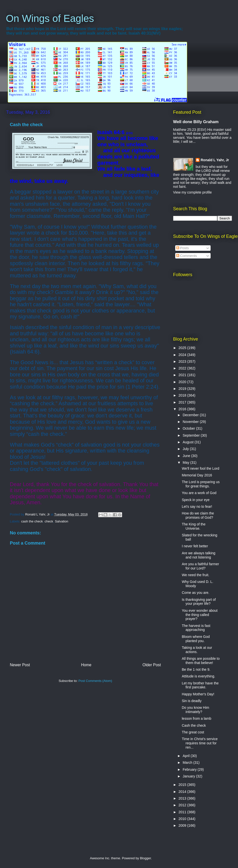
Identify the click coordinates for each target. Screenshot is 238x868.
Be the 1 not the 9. (196, 669)
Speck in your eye (196, 500)
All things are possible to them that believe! (201, 661)
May (186, 462)
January (189, 776)
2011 (183, 812)
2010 (183, 819)
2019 (183, 389)
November (191, 422)
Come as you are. (196, 593)
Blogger (145, 858)
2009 (183, 825)
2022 (183, 368)
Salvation (61, 521)
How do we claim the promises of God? (198, 515)
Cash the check (194, 725)
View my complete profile (193, 192)
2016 (183, 409)
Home (86, 665)
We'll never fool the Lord (200, 468)
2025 (183, 348)
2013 (183, 798)
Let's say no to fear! (197, 507)
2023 (183, 361)
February (190, 769)
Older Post (152, 665)
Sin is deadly (192, 701)
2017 (183, 402)
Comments (187, 256)
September (192, 435)
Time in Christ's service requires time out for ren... (200, 743)
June (187, 456)
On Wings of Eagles (50, 18)
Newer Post (20, 665)
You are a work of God (199, 493)
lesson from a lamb (196, 718)
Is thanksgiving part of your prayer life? (199, 602)
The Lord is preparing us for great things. (201, 484)
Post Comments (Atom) (95, 681)
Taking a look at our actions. (197, 650)
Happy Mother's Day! (198, 694)
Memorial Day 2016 (197, 475)
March (188, 763)
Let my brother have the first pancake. (200, 685)
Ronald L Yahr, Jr (215, 160)
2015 (183, 785)
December (191, 415)
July (186, 449)
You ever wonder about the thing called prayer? (199, 615)
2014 (183, 792)
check (49, 521)
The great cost (193, 732)
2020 (183, 382)
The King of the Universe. (194, 526)
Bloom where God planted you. (196, 639)
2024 (183, 355)
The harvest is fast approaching (196, 628)
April (187, 756)
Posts (183, 248)
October (189, 428)
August (189, 442)
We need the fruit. (195, 575)
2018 (183, 395)
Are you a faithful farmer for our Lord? (200, 566)
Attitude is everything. (198, 676)
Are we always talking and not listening (198, 555)
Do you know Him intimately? (195, 710)
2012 (183, 805)
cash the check (32, 521)
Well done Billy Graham (196, 122)
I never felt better (195, 546)
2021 (183, 375)
